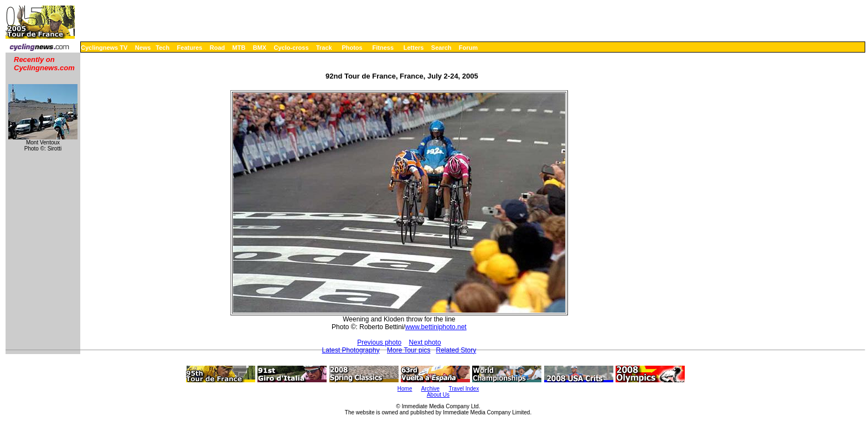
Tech (162, 48)
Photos (352, 48)
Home (405, 389)
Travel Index (464, 389)
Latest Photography (351, 350)
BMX (260, 48)
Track (324, 48)
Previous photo (379, 342)
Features (190, 48)
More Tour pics (409, 350)
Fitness (383, 48)
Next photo (425, 342)
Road (218, 48)
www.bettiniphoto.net (436, 327)
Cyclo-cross (291, 48)
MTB (239, 48)
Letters (414, 48)
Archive (430, 389)
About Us (438, 395)
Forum (468, 48)
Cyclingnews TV (104, 48)
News (143, 48)
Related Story (456, 350)
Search (441, 48)
